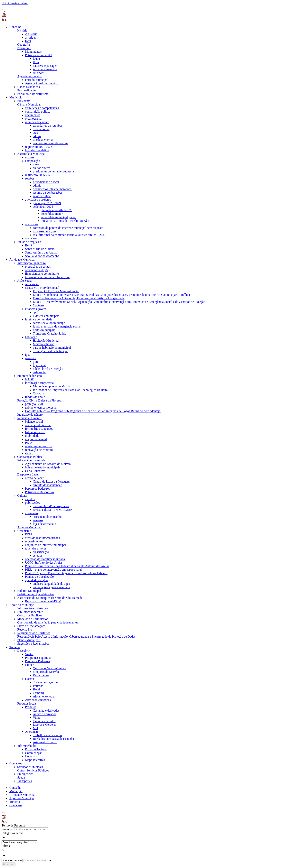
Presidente (24, 101)
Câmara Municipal (29, 104)
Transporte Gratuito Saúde (49, 333)
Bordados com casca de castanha (53, 739)
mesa (36, 164)
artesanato (31, 513)
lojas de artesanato (44, 524)
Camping (39, 693)
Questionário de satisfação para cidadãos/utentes (48, 622)
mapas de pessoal (36, 439)
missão (29, 157)
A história (31, 34)
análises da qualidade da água (51, 584)
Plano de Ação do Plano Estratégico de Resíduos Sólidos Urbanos (66, 573)
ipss (28, 355)
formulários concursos (39, 429)
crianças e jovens (36, 309)
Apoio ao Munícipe (22, 605)
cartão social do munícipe (49, 323)
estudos (38, 555)
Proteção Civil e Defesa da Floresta (39, 400)
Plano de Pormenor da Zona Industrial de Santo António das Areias (67, 566)
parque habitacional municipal (52, 348)
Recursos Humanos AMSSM (43, 601)
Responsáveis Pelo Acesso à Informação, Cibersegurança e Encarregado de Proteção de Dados (76, 637)
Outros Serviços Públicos (33, 770)
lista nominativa (35, 432)
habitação (31, 337)
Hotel (36, 689)
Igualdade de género (30, 415)
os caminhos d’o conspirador (51, 506)
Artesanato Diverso (45, 742)
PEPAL (30, 443)
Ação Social (25, 281)
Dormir (30, 679)
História (22, 30)
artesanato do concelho (47, 517)
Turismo (15, 647)
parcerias (31, 358)
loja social (39, 365)
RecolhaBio (25, 629)
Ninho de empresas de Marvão (52, 386)
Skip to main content (15, 3)
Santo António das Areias (41, 252)
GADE (29, 379)
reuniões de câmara (37, 122)
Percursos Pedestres (38, 489)
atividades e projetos (38, 200)
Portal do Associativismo (33, 94)
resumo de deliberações (48, 193)
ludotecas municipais (46, 316)
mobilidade (32, 436)
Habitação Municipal (46, 341)
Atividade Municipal (22, 259)
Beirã (28, 245)
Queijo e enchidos (44, 721)
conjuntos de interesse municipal (46, 545)
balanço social (34, 422)
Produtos (31, 707)
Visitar (29, 654)
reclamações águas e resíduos (51, 587)
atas (35, 133)
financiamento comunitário (42, 274)
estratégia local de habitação (51, 351)
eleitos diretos (42, 168)
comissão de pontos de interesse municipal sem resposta (68, 228)
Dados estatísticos (28, 87)
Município (16, 97)
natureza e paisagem (46, 66)
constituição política (38, 111)
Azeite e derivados (45, 714)
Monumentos (33, 52)
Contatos (38, 305)
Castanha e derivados (46, 711)
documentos (33, 115)
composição (33, 161)
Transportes (25, 781)
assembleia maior (52, 214)
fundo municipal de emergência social (57, 326)
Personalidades (27, 90)
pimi (36, 362)
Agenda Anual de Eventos (41, 83)
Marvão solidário (44, 344)
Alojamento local (44, 696)
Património (24, 48)
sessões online (42, 196)
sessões (30, 178)
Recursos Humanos (29, 418)
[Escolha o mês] (35, 860)
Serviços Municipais (30, 767)
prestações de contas (38, 267)
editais (37, 136)
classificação (41, 552)
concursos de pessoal (38, 425)
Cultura (22, 496)
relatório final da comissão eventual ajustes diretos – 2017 (69, 235)
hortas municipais (44, 330)
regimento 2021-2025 (39, 147)
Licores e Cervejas (45, 725)
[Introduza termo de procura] (30, 829)
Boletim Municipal (29, 591)
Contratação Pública (30, 457)
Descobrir (23, 651)
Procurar (7, 829)
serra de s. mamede (45, 69)
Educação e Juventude (31, 460)
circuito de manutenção (47, 485)
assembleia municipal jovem (59, 217)
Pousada (38, 686)
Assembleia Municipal (31, 154)
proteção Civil (34, 404)
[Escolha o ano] (12, 860)
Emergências (25, 774)
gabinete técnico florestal (41, 407)
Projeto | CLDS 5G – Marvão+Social (56, 291)
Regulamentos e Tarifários (34, 633)
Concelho (15, 27)
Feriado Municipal (37, 80)
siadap (29, 453)
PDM (28, 534)
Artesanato (32, 732)
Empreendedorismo (29, 376)
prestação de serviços (38, 446)
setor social (32, 284)
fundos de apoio (35, 397)
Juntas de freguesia (29, 242)
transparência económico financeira (47, 277)
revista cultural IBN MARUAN (53, 510)
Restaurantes (41, 675)
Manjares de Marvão (46, 672)
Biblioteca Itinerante (30, 612)
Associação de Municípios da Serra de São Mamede (50, 598)
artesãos (38, 520)
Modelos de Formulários (33, 619)
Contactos (31, 756)
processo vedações (45, 231)
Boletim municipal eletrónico (36, 594)
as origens (31, 37)
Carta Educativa (35, 471)
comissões (32, 224)
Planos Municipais (29, 640)
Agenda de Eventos (29, 76)
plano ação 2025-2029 (47, 203)
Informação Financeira (31, 263)
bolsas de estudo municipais (43, 467)
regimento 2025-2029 (39, 175)
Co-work (38, 393)
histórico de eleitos (37, 150)
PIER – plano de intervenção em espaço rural (53, 570)
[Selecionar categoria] (19, 842)
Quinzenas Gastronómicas (49, 668)
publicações (33, 503)
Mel (35, 728)
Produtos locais (27, 703)
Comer (29, 665)
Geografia (23, 45)
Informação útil (27, 746)
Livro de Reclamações (31, 626)
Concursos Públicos (30, 615)
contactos (31, 238)
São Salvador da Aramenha (42, 256)
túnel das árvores (36, 548)
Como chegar (33, 753)
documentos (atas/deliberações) (53, 189)
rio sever (38, 73)
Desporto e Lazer (28, 474)
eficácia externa (43, 140)
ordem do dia (41, 129)
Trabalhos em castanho (47, 735)
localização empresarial (40, 383)
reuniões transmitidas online (51, 143)
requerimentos (34, 541)
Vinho (37, 718)
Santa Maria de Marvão (40, 249)
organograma (33, 119)
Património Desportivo (39, 492)
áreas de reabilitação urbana (42, 538)
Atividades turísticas (38, 700)
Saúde (21, 777)
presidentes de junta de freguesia (53, 171)
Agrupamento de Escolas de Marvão (48, 464)
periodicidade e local (46, 182)
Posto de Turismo (36, 749)
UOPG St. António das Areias (44, 563)
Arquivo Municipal (29, 527)
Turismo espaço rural (46, 682)
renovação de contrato (39, 450)
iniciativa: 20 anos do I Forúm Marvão (65, 221)
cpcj (36, 312)
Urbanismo (24, 531)
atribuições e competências (42, 108)
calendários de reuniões (48, 126)
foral (28, 41)
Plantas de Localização (39, 577)
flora (36, 62)
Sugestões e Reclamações (33, 644)
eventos (30, 499)
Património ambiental (39, 55)
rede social (40, 372)
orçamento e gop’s (37, 270)
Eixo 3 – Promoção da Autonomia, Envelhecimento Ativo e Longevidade (79, 298)
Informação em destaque (33, 608)
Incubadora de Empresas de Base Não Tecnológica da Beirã (70, 390)
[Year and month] (50, 860)
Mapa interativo (35, 760)
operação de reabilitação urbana (45, 559)
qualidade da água (36, 580)
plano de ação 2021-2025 (56, 210)
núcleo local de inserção (48, 369)
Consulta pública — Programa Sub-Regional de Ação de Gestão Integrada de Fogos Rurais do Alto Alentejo (93, 411)
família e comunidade (39, 319)
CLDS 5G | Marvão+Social (42, 288)
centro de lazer (34, 478)
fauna (36, 59)
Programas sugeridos (38, 658)
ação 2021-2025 (43, 207)
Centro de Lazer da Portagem (51, 481)
